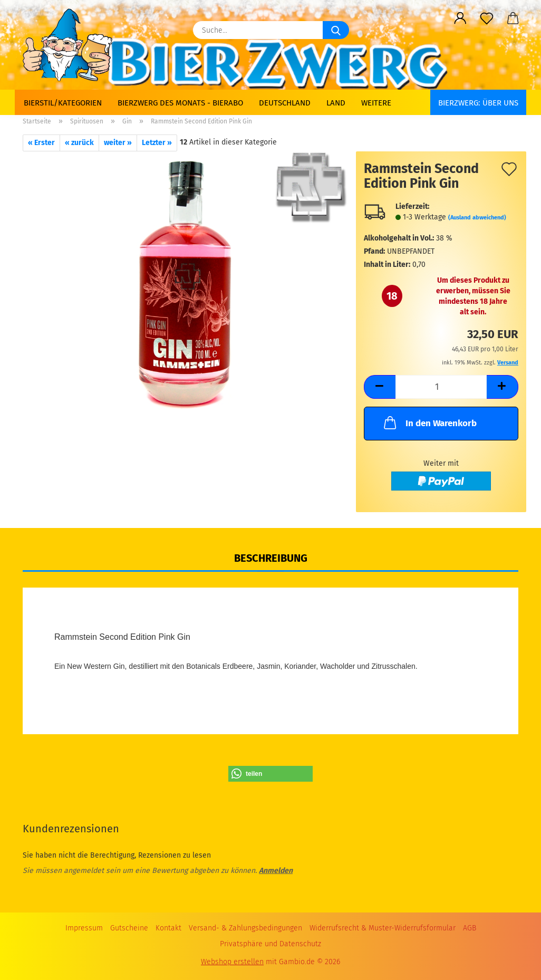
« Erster (41, 143)
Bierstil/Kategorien (63, 103)
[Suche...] (336, 30)
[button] (460, 18)
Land (336, 103)
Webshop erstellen (232, 962)
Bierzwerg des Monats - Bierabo (180, 103)
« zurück (79, 143)
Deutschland (285, 103)
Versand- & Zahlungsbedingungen (245, 928)
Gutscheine (129, 928)
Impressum (84, 928)
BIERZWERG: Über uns (478, 103)
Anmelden (276, 871)
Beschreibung (271, 558)
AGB (470, 928)
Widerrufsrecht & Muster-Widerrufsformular (383, 928)
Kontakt (168, 928)
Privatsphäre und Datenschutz (270, 944)
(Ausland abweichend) (477, 218)
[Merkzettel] (487, 18)
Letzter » (157, 143)
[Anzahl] (441, 387)
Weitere (376, 103)
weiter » (118, 143)
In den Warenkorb (429, 422)
